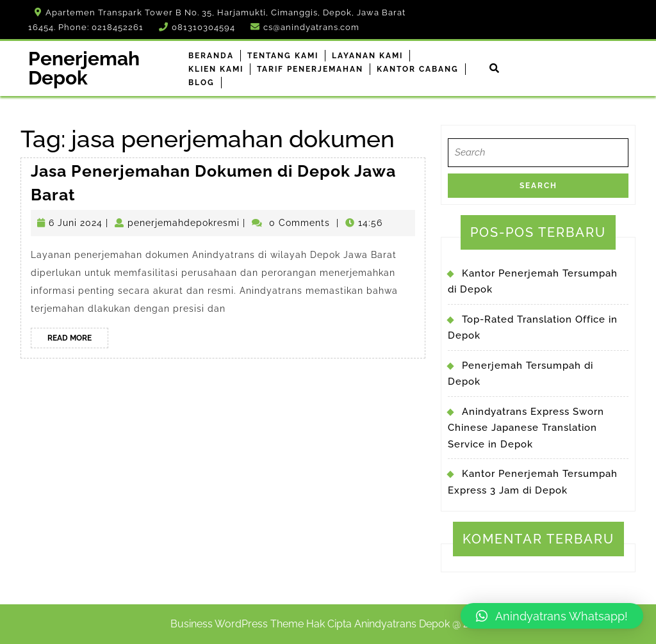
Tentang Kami (283, 56)
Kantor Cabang (418, 69)
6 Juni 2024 (76, 223)
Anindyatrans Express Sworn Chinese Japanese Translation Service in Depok (526, 428)
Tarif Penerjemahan (310, 69)
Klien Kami (216, 69)
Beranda (211, 56)
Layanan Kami (367, 56)
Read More (78, 340)
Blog (201, 83)
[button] (552, 616)
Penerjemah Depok (84, 68)
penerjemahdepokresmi (184, 223)
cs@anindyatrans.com (311, 27)
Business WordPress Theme (237, 624)
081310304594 (203, 27)
